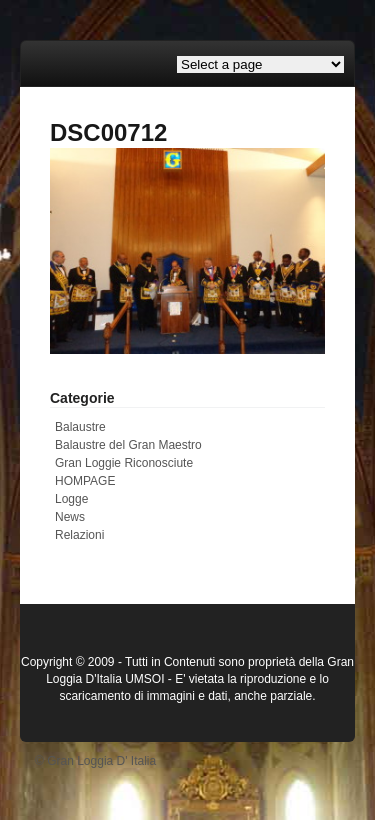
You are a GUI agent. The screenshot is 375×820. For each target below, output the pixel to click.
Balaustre (80, 427)
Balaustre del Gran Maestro (128, 445)
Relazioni (79, 535)
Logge (71, 499)
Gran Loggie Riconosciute (124, 463)
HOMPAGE (85, 481)
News (70, 517)
